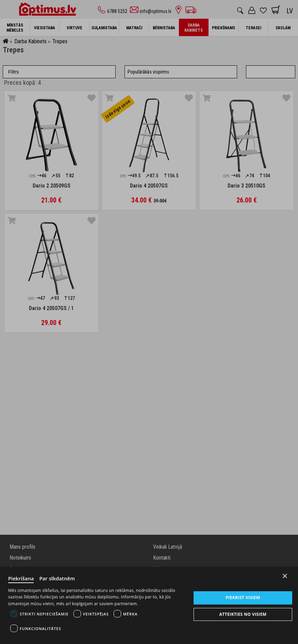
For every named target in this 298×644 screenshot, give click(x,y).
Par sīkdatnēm (57, 578)
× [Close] (285, 576)
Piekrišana (21, 578)
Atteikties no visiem (243, 614)
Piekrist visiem (243, 598)
